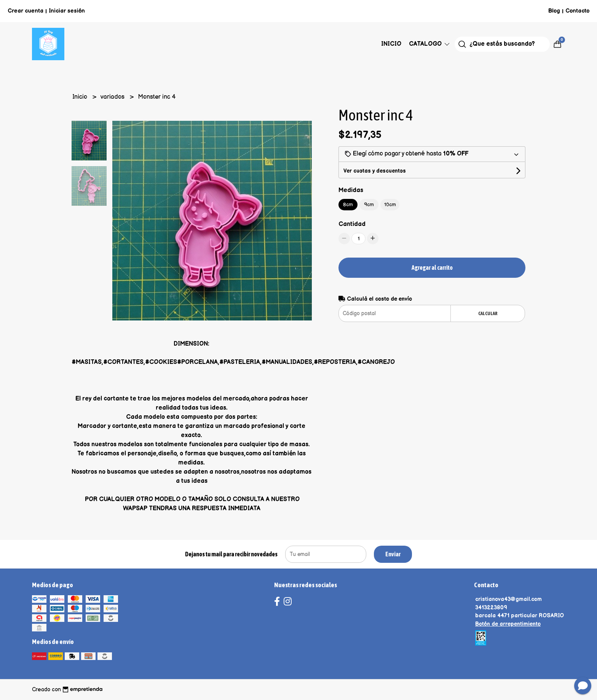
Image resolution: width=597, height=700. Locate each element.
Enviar (393, 554)
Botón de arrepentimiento (508, 624)
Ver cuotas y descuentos (375, 171)
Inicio (391, 44)
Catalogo (430, 44)
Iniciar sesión (67, 11)
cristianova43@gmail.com (508, 599)
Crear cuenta (26, 11)
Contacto (577, 11)
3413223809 (491, 608)
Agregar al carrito (432, 268)
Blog (554, 11)
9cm (369, 205)
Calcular (488, 313)
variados (113, 97)
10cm (390, 205)
